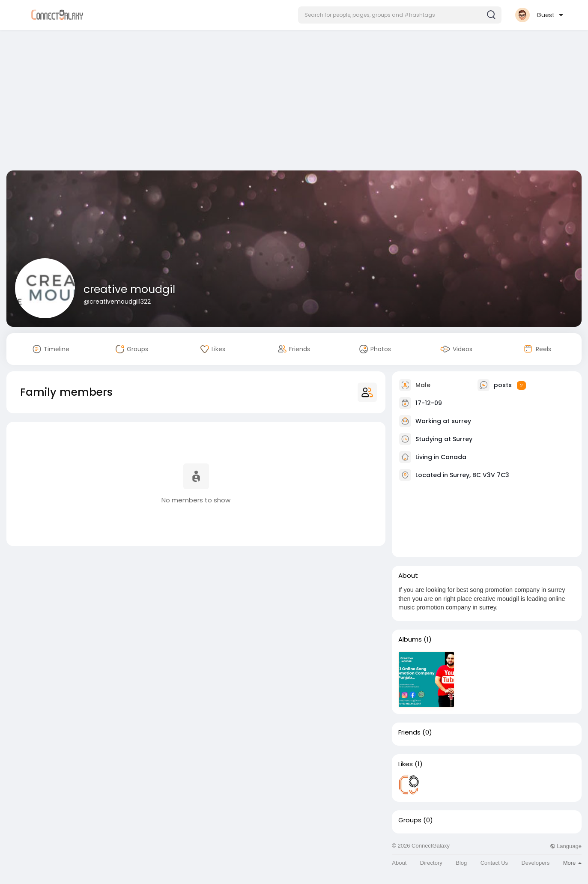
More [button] (572, 863)
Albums (410, 639)
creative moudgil (129, 289)
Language (566, 846)
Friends (409, 732)
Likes (406, 764)
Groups (410, 820)
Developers (535, 863)
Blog (461, 863)
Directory (431, 863)
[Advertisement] (294, 102)
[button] (400, 15)
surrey (461, 421)
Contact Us (494, 863)
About (399, 863)
